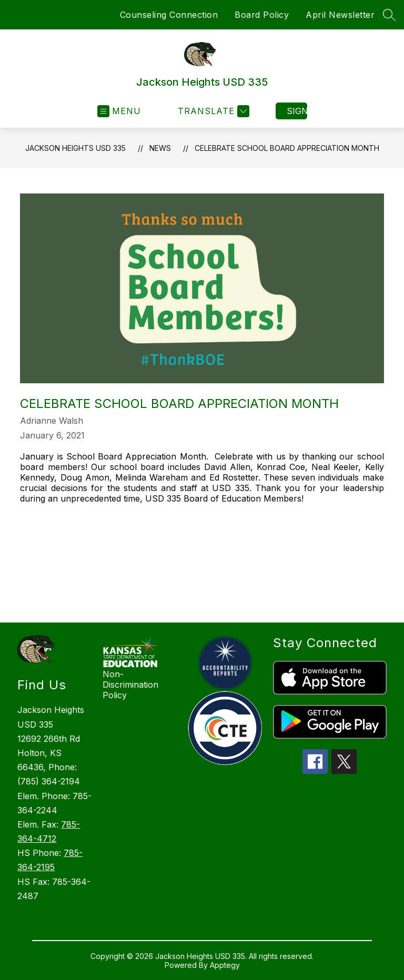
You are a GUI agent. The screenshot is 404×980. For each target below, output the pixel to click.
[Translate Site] (212, 111)
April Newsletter (340, 15)
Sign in (297, 111)
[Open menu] (119, 111)
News (160, 148)
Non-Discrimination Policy (130, 685)
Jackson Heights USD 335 (75, 148)
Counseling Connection (169, 15)
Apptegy (225, 965)
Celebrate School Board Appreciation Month (287, 148)
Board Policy (262, 15)
